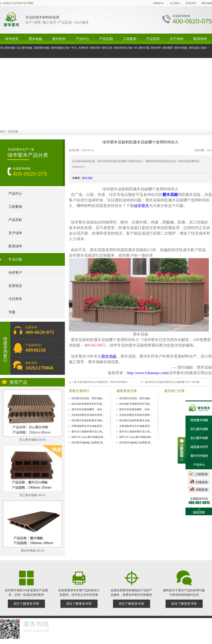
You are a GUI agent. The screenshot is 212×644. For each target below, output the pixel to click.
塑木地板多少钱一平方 (64, 48)
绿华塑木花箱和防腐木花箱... (88, 420)
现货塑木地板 (42, 48)
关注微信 (175, 3)
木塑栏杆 (84, 48)
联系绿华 (191, 3)
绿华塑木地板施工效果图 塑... (88, 443)
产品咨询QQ (38, 348)
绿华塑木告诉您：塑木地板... (88, 398)
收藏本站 (158, 3)
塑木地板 (35, 39)
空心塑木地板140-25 (32, 495)
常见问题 (13, 132)
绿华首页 (12, 39)
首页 (3, 132)
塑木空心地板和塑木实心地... (88, 432)
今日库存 (15, 299)
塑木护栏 (156, 48)
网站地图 (207, 3)
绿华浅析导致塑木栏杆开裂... (88, 404)
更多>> (205, 48)
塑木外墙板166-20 (32, 551)
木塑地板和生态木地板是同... (88, 426)
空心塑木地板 (8, 48)
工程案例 (130, 39)
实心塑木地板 (25, 48)
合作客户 (15, 272)
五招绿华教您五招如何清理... (88, 415)
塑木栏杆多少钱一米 (126, 48)
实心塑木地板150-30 (32, 440)
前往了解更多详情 (26, 604)
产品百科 (153, 39)
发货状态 (15, 286)
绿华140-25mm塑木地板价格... (88, 437)
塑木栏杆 (59, 39)
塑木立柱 (107, 48)
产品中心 (82, 39)
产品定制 (106, 39)
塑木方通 (144, 48)
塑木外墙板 (181, 48)
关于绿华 (177, 39)
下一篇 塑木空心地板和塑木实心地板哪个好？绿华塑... (171, 382)
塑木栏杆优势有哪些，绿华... (88, 409)
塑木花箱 (194, 48)
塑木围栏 (168, 48)
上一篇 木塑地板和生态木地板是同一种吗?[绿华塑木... (99, 382)
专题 (12, 312)
